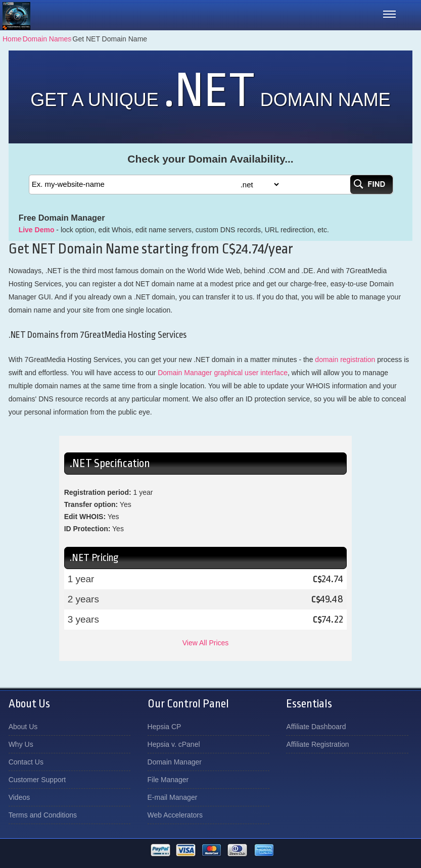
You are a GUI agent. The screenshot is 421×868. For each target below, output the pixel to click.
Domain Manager (175, 762)
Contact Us (26, 762)
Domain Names (47, 39)
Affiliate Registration (317, 744)
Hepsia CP (165, 727)
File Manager (168, 780)
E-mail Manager (173, 797)
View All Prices (206, 643)
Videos (19, 797)
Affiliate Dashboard (316, 727)
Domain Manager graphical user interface (223, 373)
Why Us (21, 744)
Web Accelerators (175, 815)
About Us (23, 727)
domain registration (345, 360)
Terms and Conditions (43, 815)
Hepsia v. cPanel (174, 744)
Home (12, 39)
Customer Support (37, 780)
